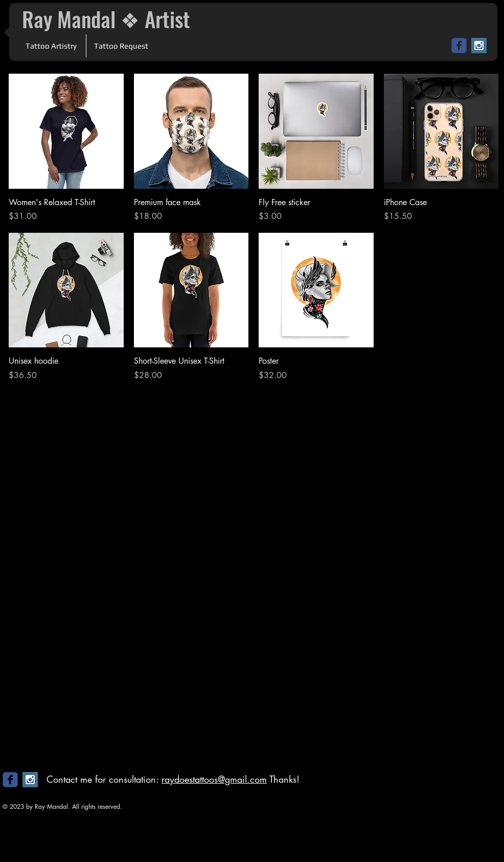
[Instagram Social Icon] (479, 46)
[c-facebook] (459, 46)
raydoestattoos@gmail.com (214, 779)
